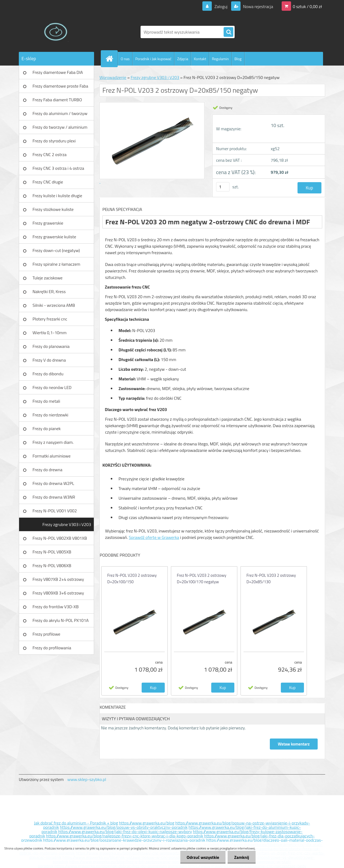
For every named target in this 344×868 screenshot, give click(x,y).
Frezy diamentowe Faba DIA (58, 72)
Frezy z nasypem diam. (53, 442)
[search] (228, 32)
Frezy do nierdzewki (50, 415)
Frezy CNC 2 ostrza (50, 154)
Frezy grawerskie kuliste (54, 237)
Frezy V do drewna (49, 360)
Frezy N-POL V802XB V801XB (60, 538)
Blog (238, 59)
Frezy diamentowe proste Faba (60, 86)
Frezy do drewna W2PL (53, 483)
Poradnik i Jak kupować (153, 59)
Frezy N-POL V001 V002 (55, 511)
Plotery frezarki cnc (50, 319)
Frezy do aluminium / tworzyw (60, 113)
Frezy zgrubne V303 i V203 (67, 524)
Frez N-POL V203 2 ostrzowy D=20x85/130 (271, 579)
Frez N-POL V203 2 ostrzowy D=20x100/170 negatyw (202, 579)
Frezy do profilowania (52, 648)
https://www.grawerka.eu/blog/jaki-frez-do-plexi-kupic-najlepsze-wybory (125, 831)
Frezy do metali (46, 401)
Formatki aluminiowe (52, 456)
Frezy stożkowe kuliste (53, 209)
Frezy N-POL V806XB (52, 566)
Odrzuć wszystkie (202, 857)
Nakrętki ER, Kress (49, 291)
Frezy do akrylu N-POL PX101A (61, 620)
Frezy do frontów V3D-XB (56, 607)
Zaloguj (221, 6)
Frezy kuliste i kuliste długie (57, 196)
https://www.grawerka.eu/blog (147, 823)
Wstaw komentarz (294, 744)
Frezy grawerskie (48, 223)
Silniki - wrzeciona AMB (54, 305)
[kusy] (223, 187)
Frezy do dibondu (48, 374)
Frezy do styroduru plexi (54, 141)
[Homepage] (112, 59)
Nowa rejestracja (258, 6)
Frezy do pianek (47, 428)
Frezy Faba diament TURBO (57, 100)
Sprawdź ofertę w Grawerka (154, 537)
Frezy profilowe (46, 634)
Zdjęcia (183, 59)
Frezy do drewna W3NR (54, 497)
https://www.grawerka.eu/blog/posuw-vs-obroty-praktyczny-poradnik (124, 827)
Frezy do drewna (47, 470)
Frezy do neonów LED (52, 387)
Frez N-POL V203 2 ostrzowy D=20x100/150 (132, 579)
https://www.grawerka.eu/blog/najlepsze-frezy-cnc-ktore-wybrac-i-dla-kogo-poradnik (125, 836)
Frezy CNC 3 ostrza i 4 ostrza (58, 168)
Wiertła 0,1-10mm (50, 333)
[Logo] (56, 32)
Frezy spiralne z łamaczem (56, 264)
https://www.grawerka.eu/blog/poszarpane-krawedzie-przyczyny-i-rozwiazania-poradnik (124, 840)
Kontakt (200, 59)
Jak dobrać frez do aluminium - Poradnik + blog (76, 823)
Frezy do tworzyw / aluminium (60, 127)
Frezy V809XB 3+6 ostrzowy (58, 593)
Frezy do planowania (51, 346)
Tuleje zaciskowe (48, 278)
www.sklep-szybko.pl (87, 779)
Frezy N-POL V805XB (52, 552)
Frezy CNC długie (48, 182)
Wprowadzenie (113, 77)
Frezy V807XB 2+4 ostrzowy (58, 579)
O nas (125, 59)
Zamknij (241, 857)
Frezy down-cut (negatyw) (56, 250)
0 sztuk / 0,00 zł (307, 6)
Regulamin (220, 59)
